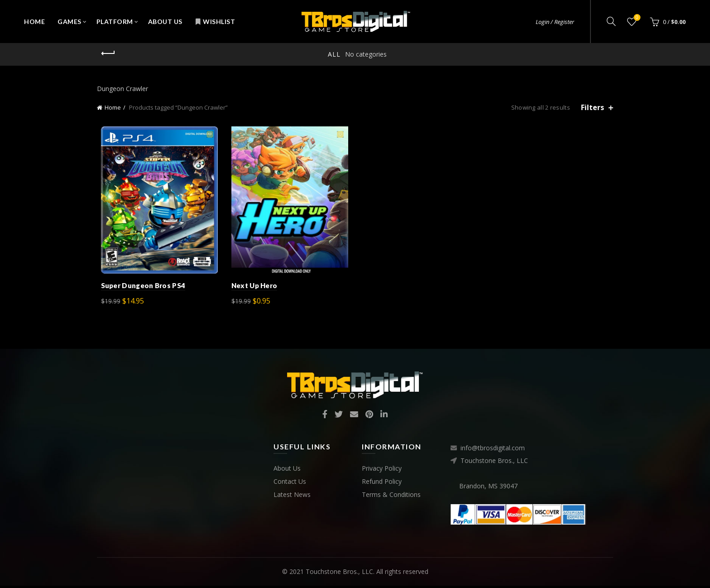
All (334, 54)
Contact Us (290, 484)
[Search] (611, 21)
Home (34, 22)
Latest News (292, 497)
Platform (115, 22)
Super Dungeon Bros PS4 (139, 288)
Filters (592, 108)
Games (70, 22)
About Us (165, 22)
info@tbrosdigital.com (493, 451)
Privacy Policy (382, 470)
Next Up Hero (253, 288)
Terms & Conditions (391, 497)
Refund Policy (382, 484)
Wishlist (215, 22)
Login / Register (555, 22)
